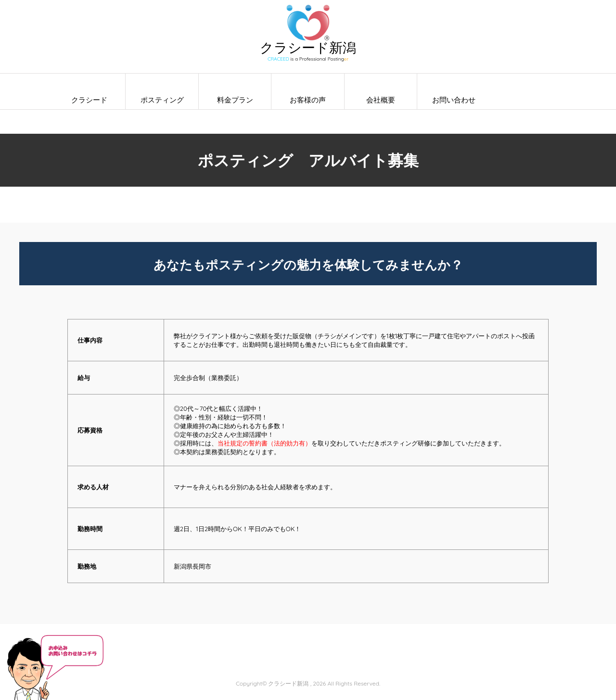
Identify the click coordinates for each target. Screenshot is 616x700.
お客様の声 (308, 100)
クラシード (89, 100)
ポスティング (162, 100)
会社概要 (381, 100)
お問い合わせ (454, 100)
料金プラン (235, 100)
